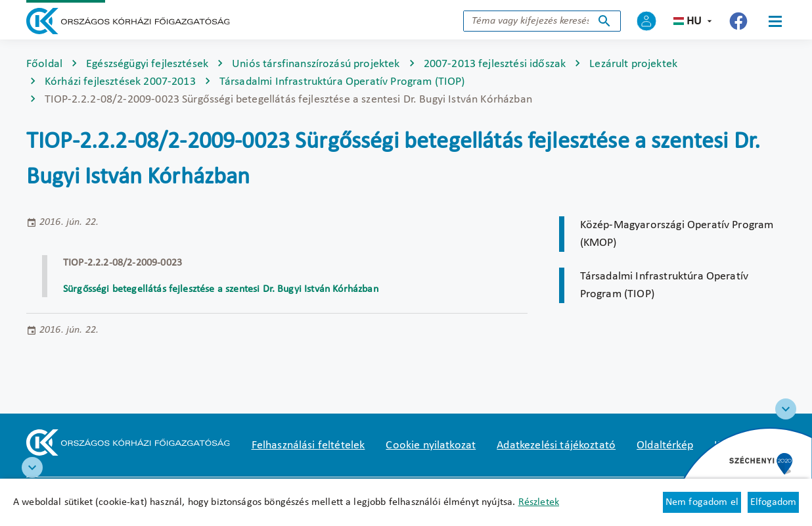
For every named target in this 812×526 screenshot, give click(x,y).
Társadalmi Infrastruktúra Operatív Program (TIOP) (342, 82)
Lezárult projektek (633, 64)
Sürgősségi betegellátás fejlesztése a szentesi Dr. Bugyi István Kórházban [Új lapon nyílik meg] (221, 289)
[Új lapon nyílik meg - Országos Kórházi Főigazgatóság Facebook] (738, 21)
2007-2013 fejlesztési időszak (495, 64)
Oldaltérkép (665, 445)
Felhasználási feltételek (308, 445)
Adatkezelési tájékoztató (556, 445)
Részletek (539, 502)
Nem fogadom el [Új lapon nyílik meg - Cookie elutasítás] (702, 502)
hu (694, 21)
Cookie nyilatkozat (431, 445)
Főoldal (44, 64)
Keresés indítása (604, 21)
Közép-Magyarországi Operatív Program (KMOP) (677, 234)
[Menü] (775, 21)
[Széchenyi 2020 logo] (786, 409)
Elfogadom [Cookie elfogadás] (773, 502)
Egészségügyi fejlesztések (147, 64)
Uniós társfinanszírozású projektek (316, 64)
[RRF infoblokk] (32, 467)
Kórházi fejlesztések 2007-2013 (120, 82)
